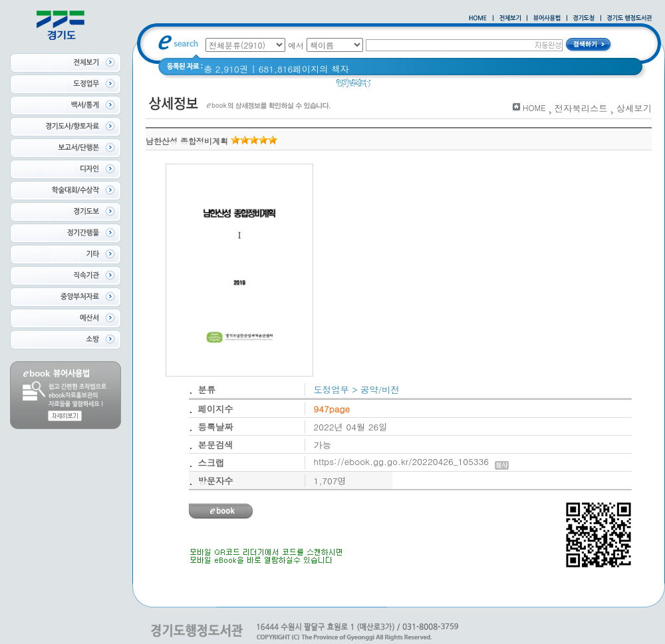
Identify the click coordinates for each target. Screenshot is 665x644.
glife (388, 86)
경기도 (493, 86)
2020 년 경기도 (438, 86)
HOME (534, 107)
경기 (525, 86)
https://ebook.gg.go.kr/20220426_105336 (411, 461)
